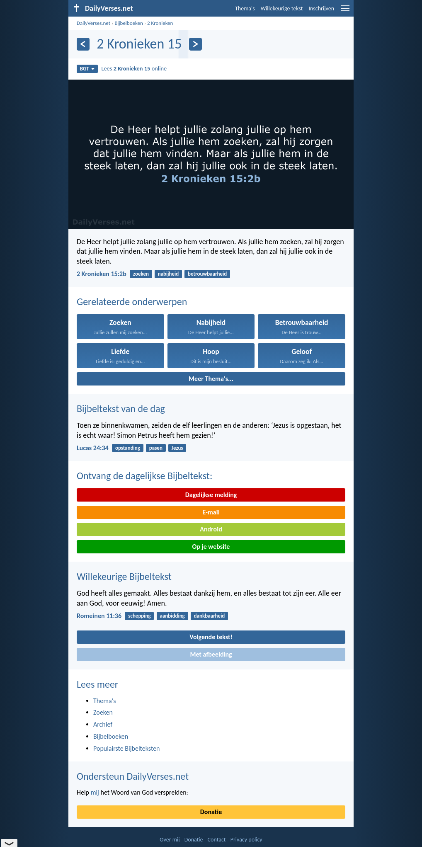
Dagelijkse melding (211, 495)
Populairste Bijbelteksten (127, 748)
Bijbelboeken (129, 23)
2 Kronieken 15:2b (102, 274)
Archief (103, 724)
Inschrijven (321, 8)
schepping (139, 616)
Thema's (245, 8)
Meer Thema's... (211, 379)
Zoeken (103, 712)
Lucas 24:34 (93, 448)
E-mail (211, 512)
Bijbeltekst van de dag (121, 409)
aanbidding (172, 616)
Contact (217, 840)
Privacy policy (246, 840)
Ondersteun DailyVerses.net (133, 776)
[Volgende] (195, 44)
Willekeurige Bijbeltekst (124, 576)
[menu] (345, 11)
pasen (156, 448)
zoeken (141, 274)
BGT (87, 69)
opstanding (128, 448)
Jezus (177, 448)
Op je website (211, 547)
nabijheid (169, 274)
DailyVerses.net (93, 23)
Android (211, 529)
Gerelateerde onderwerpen (132, 302)
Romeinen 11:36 (99, 616)
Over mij (170, 840)
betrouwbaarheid (207, 274)
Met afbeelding (211, 654)
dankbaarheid (210, 616)
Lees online (134, 68)
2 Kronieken (160, 23)
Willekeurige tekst (282, 8)
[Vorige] (83, 44)
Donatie (211, 812)
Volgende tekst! (211, 637)
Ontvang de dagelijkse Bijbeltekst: (144, 476)
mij (95, 792)
